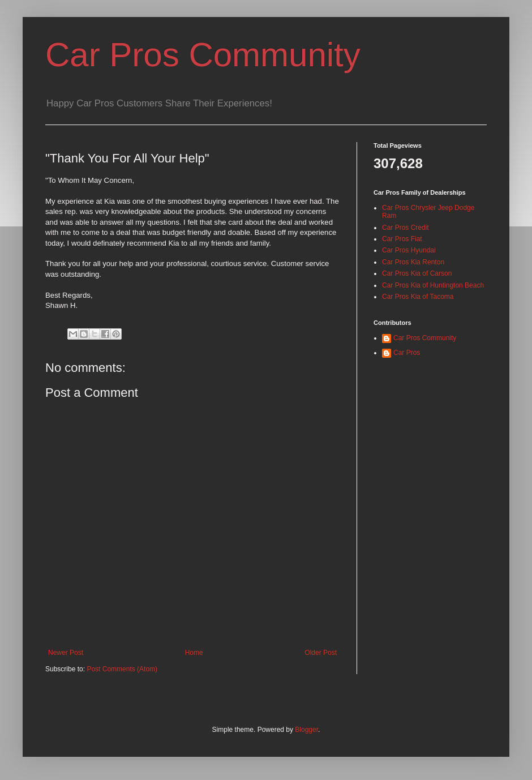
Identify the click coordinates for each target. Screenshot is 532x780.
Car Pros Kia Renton (413, 262)
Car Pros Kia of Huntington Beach (433, 285)
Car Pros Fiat (402, 239)
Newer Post (66, 653)
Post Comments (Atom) (122, 669)
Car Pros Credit (406, 228)
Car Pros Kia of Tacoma (418, 297)
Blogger (306, 730)
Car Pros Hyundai (409, 250)
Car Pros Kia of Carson (417, 273)
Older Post (321, 653)
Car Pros (407, 353)
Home (194, 653)
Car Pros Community (203, 55)
